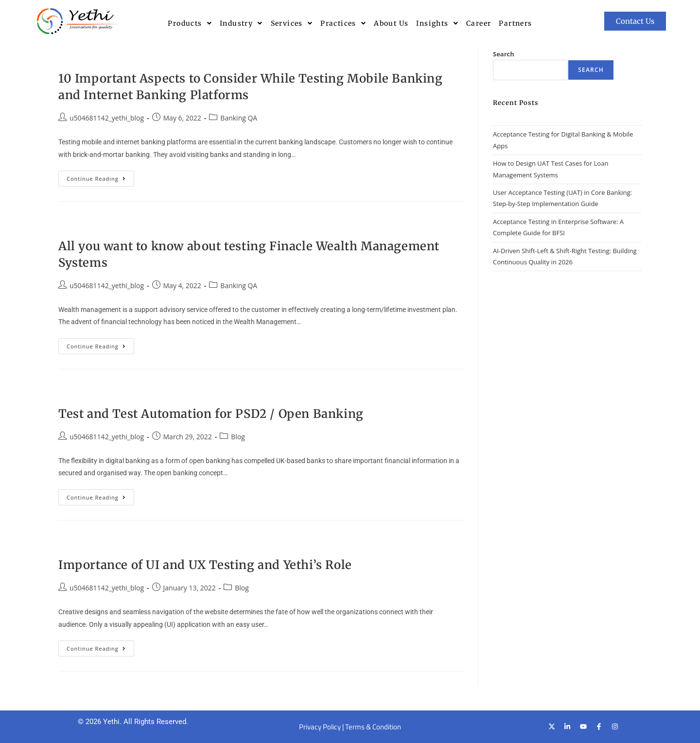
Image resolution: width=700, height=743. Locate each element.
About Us (391, 23)
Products (190, 23)
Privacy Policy (320, 727)
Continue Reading (100, 176)
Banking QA (239, 118)
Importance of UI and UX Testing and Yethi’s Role (205, 565)
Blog (238, 437)
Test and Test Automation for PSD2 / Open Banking (211, 414)
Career (479, 23)
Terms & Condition (373, 727)
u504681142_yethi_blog (107, 118)
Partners (515, 23)
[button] (190, 23)
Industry (241, 23)
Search (504, 54)
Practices (343, 23)
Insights (437, 23)
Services (292, 23)
